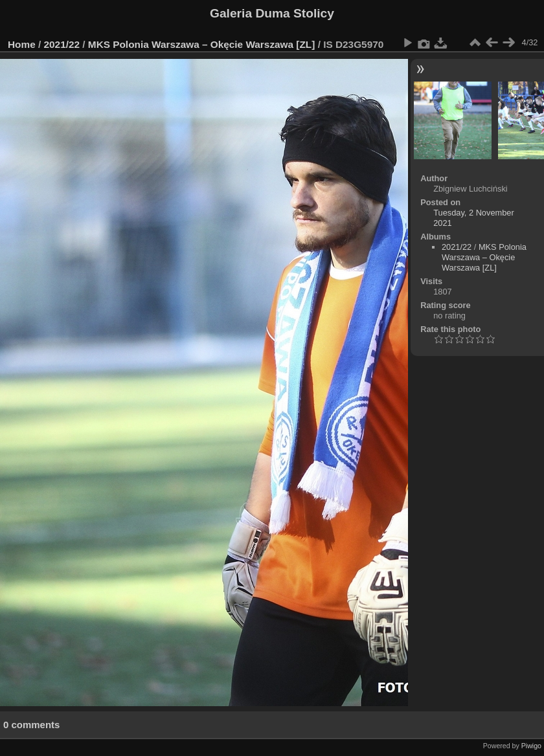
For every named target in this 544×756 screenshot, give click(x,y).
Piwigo (531, 746)
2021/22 (62, 44)
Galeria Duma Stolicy (272, 13)
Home (22, 44)
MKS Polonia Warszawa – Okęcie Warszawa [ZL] (202, 44)
